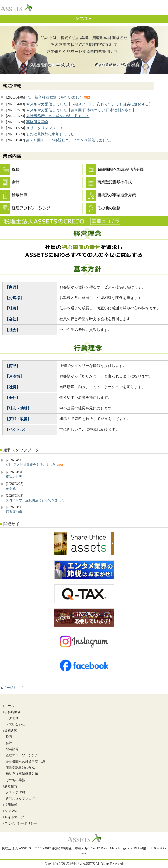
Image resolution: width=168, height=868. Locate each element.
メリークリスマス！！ (45, 128)
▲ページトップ (11, 688)
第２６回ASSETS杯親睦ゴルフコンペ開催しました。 (70, 140)
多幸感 (11, 488)
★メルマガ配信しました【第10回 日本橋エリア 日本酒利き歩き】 (81, 110)
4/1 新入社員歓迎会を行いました (55, 97)
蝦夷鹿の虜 (14, 512)
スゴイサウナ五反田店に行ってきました (35, 500)
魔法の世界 (14, 477)
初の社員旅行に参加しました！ (52, 134)
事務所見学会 (37, 122)
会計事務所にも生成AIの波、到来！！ (58, 116)
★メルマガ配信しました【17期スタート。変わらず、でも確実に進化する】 (89, 104)
